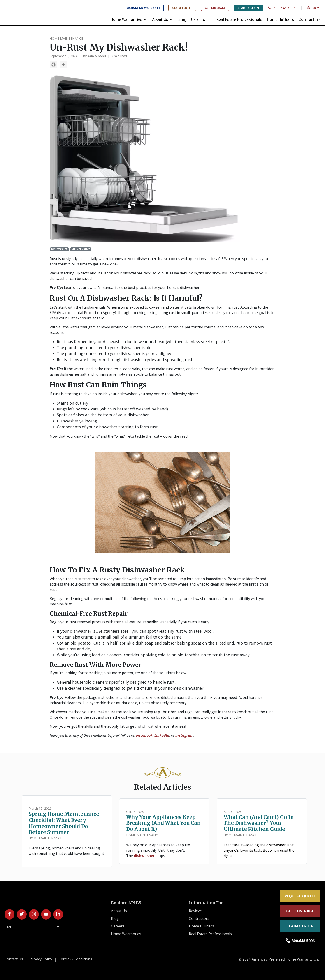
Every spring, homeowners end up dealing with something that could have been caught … (66, 853)
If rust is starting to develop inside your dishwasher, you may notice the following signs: (124, 394)
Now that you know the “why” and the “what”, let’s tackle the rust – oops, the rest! (119, 436)
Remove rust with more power (95, 665)
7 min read (119, 56)
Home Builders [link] (280, 19)
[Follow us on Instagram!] (34, 914)
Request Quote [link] (300, 896)
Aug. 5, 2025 (233, 812)
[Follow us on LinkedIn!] (58, 914)
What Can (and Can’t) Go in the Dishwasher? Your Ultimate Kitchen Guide (259, 823)
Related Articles (163, 787)
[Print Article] (53, 65)
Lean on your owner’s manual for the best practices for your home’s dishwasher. (125, 288)
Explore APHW (126, 903)
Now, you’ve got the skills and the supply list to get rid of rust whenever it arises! (118, 726)
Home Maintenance (66, 38)
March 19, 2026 (40, 808)
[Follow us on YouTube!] (46, 914)
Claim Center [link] (300, 926)
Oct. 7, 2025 (135, 812)
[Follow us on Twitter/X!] (22, 914)
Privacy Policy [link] (41, 959)
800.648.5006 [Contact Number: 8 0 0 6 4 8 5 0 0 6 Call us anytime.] (281, 8)
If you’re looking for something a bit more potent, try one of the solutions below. (118, 673)
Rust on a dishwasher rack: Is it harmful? (126, 298)
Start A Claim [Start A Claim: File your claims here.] (248, 8)
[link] (38, 11)
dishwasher (144, 856)
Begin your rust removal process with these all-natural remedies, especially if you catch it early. (130, 622)
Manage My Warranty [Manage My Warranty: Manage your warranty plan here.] (143, 8)
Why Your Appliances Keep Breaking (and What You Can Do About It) (163, 823)
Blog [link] (182, 19)
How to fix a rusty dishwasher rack (117, 570)
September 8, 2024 (64, 56)
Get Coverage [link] (300, 911)
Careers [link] (198, 19)
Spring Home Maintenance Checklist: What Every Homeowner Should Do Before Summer (64, 823)
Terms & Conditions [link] (75, 959)
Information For (206, 903)
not (99, 631)
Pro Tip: (56, 288)
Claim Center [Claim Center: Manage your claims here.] (182, 8)
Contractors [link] (310, 19)
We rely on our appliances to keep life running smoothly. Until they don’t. (158, 848)
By (94, 56)
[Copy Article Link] (63, 65)
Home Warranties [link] (129, 19)
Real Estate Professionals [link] (239, 19)
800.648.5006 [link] (300, 941)
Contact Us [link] (14, 959)
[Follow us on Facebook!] (9, 914)
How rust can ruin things (98, 385)
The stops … (147, 856)
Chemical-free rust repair (89, 614)
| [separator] (80, 56)
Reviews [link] (196, 911)
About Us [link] (163, 19)
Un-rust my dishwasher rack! (119, 47)
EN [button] (314, 8)
